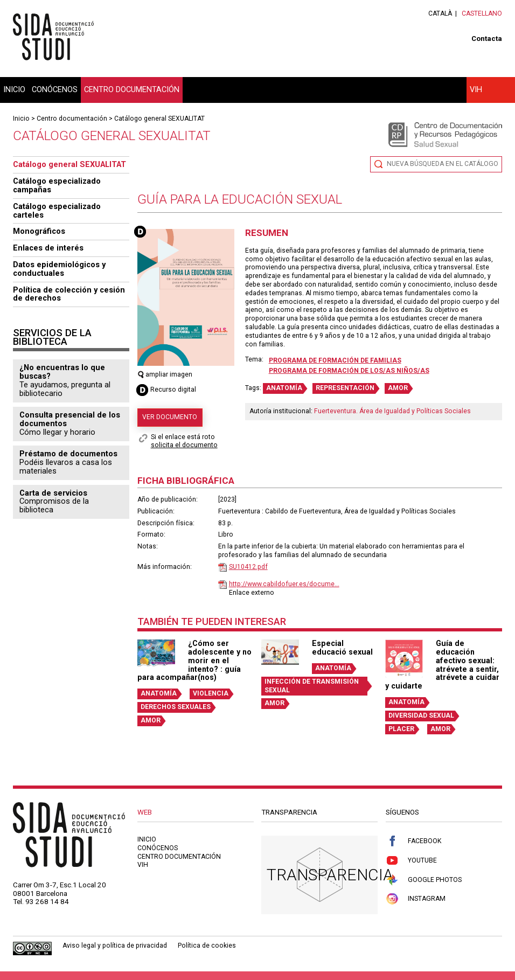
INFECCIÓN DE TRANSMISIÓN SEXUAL (312, 686)
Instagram (416, 899)
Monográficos (39, 231)
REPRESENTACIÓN (345, 388)
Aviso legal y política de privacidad (115, 946)
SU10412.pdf (248, 567)
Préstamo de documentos (68, 454)
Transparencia (330, 875)
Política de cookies (207, 946)
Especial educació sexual (342, 648)
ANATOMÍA (284, 388)
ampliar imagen (165, 374)
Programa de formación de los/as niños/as (349, 371)
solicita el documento (184, 445)
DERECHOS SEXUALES (176, 707)
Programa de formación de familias (335, 360)
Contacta (487, 39)
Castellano (482, 13)
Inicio (14, 89)
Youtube (411, 861)
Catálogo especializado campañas (57, 185)
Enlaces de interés (48, 248)
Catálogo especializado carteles (57, 211)
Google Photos (424, 880)
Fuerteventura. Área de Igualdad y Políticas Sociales (392, 411)
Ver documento (170, 417)
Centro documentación (132, 89)
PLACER (401, 729)
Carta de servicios (53, 493)
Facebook (413, 841)
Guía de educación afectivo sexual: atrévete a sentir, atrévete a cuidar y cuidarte (442, 665)
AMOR (398, 388)
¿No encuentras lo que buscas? (62, 372)
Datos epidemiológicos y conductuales (59, 269)
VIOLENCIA (211, 693)
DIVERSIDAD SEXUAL (421, 715)
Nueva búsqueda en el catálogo (443, 164)
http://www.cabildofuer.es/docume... (284, 584)
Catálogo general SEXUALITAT (159, 119)
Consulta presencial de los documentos (70, 419)
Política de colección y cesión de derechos (69, 294)
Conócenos (55, 89)
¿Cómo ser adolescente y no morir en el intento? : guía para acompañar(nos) (194, 660)
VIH (476, 89)
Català (440, 13)
